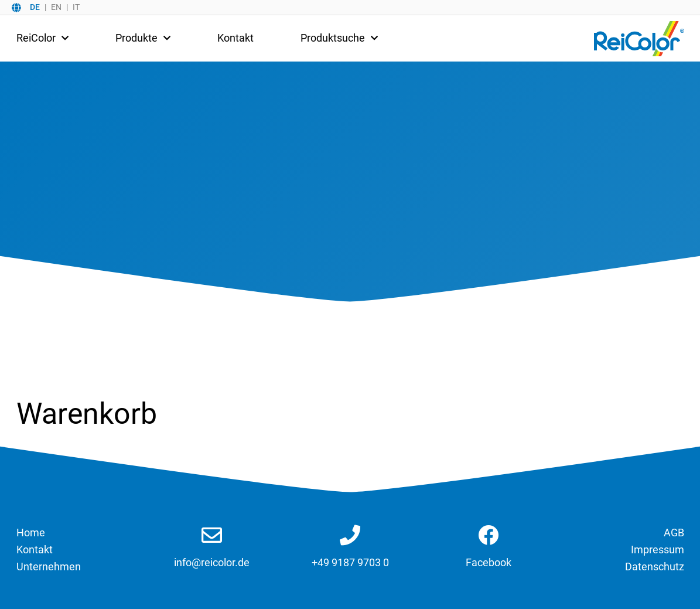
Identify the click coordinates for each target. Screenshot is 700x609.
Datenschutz (655, 567)
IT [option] (76, 7)
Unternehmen (49, 567)
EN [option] (56, 7)
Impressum (658, 550)
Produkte (143, 38)
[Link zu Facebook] (488, 536)
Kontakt (235, 38)
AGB (674, 533)
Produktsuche (339, 38)
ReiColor (42, 38)
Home (31, 533)
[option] (55, 7)
